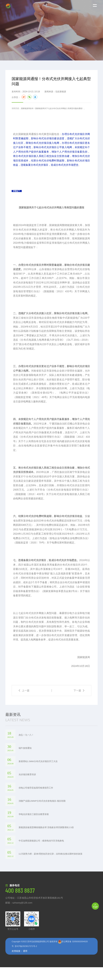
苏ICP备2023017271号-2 (26, 959)
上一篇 (24, 703)
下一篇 (79, 703)
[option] (51, 30)
